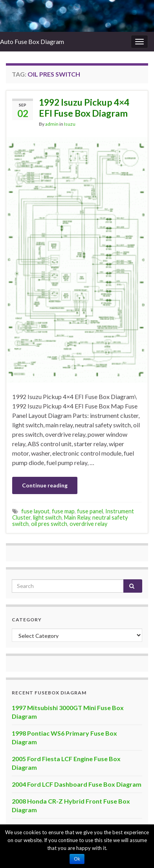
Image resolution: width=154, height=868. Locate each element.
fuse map (63, 511)
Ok (77, 859)
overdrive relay (88, 524)
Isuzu (70, 124)
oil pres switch (49, 524)
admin (52, 124)
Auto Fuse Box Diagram (32, 41)
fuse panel (90, 511)
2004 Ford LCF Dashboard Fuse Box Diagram (77, 784)
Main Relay (77, 517)
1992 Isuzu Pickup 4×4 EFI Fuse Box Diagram (84, 108)
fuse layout (35, 511)
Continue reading (45, 485)
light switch (47, 517)
